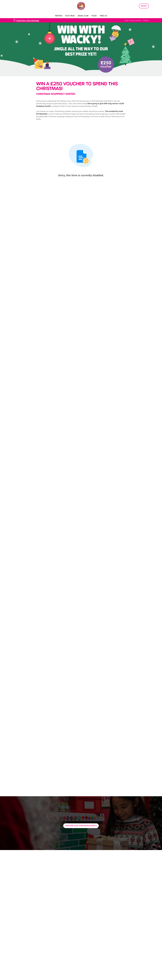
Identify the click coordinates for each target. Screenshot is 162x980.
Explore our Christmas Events (81, 826)
